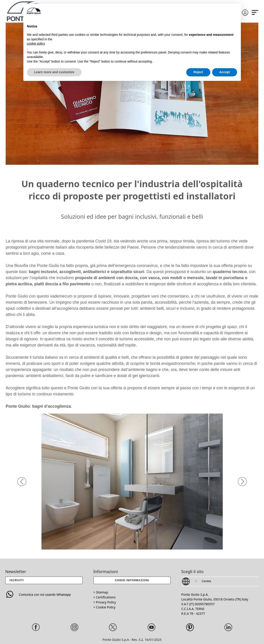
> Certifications (104, 597)
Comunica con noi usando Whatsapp (38, 595)
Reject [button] (198, 72)
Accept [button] (225, 72)
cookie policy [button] (36, 44)
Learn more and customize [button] (54, 72)
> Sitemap (101, 592)
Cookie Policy (106, 607)
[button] (22, 482)
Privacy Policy (106, 602)
